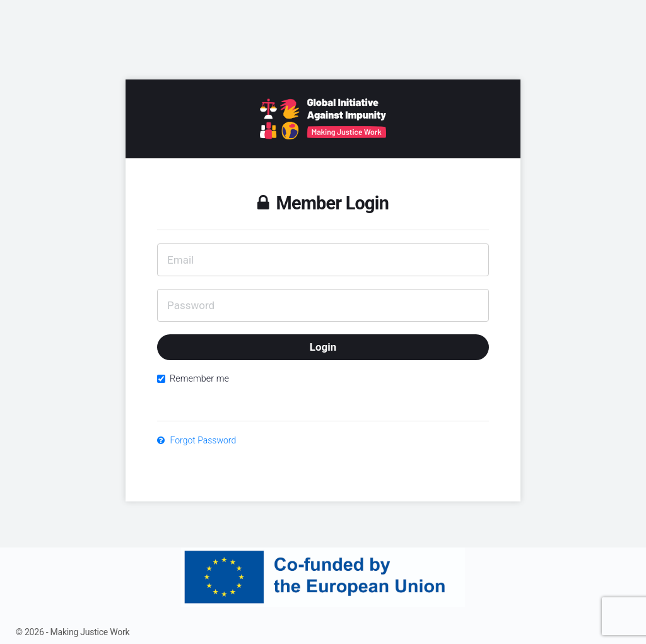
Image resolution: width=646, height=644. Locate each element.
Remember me (193, 379)
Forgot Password (197, 440)
